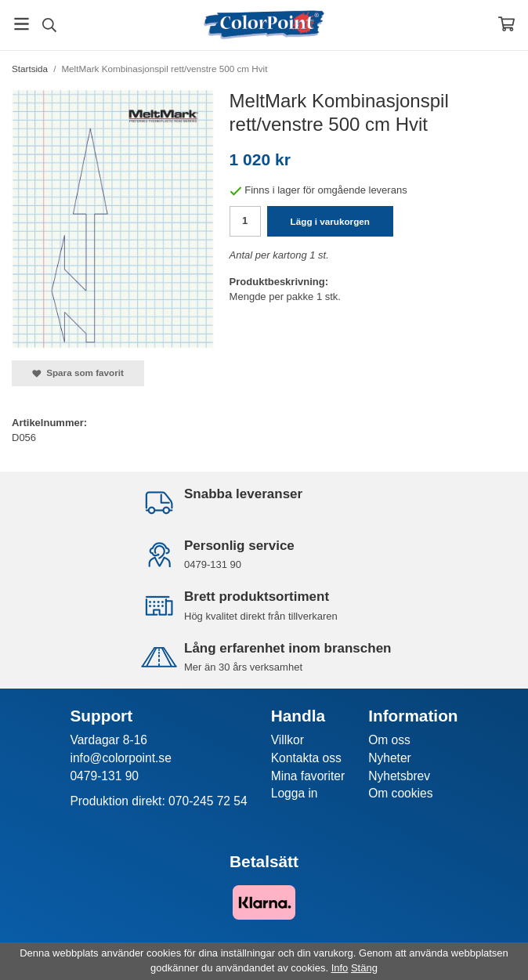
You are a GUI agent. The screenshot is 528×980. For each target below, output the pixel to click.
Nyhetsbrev (399, 776)
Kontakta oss (306, 758)
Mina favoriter (308, 776)
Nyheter (390, 758)
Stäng (364, 968)
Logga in (295, 793)
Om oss (389, 740)
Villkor (288, 740)
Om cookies (400, 793)
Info (340, 968)
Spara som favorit (78, 373)
